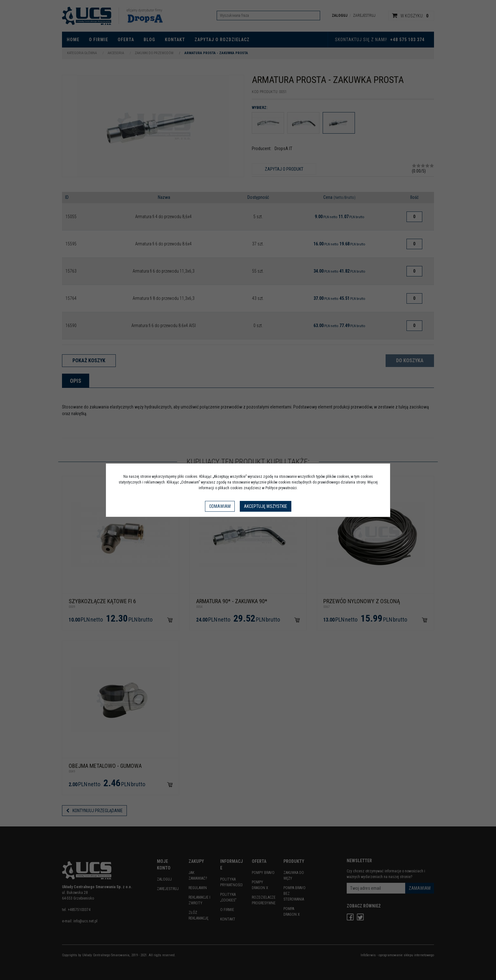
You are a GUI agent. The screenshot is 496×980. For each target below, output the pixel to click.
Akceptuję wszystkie (266, 506)
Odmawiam (220, 506)
